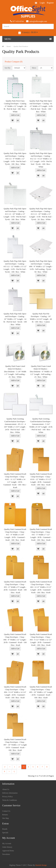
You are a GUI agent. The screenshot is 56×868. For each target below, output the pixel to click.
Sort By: (8, 68)
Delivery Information (10, 793)
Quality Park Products (21, 46)
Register (50, 3)
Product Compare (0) (14, 62)
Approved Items (8, 851)
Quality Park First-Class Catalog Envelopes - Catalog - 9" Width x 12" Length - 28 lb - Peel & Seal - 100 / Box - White (15, 106)
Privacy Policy (7, 797)
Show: (34, 68)
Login (42, 3)
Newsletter (6, 854)
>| (14, 771)
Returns (5, 815)
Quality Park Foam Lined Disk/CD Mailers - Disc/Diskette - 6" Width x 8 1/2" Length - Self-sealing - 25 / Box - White (41, 372)
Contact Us (6, 811)
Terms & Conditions (10, 800)
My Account (7, 843)
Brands (5, 829)
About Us (6, 789)
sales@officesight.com (37, 21)
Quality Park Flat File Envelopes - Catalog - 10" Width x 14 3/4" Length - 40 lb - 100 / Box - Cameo (41, 318)
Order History (7, 847)
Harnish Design (41, 865)
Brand (9, 46)
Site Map (6, 818)
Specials (5, 833)
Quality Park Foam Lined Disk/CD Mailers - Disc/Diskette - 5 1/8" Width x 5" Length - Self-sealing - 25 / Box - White (15, 372)
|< (5, 767)
